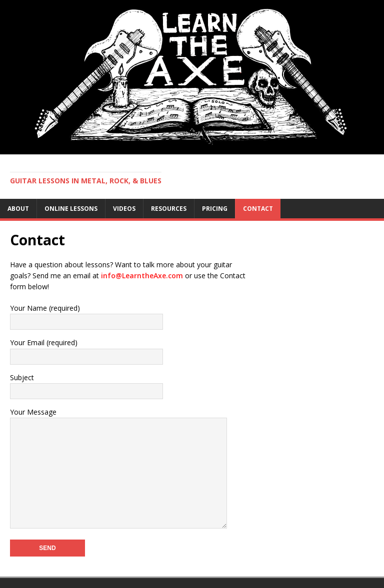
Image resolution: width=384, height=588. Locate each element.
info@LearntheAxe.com (142, 276)
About (18, 209)
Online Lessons (71, 209)
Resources (169, 209)
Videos (124, 209)
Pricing (215, 209)
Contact (258, 209)
